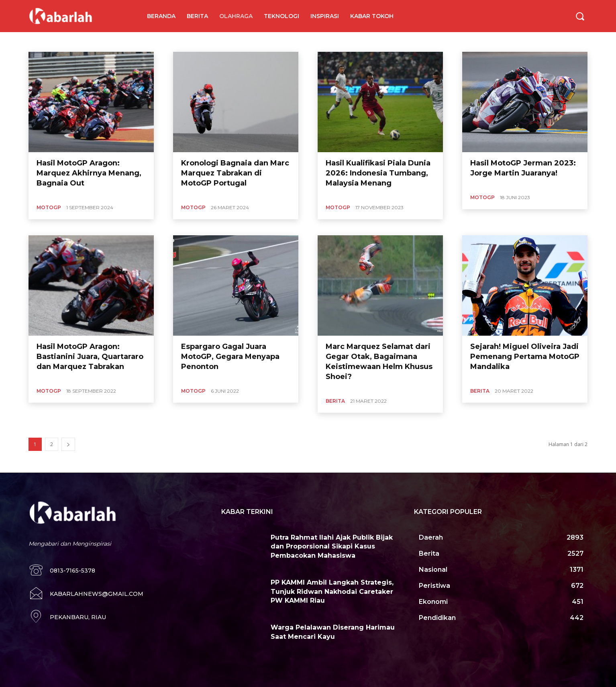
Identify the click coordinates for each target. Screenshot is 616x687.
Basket (148, 42)
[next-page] (68, 444)
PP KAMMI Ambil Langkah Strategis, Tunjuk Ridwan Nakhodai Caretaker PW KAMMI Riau (332, 591)
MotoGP (49, 207)
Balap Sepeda (118, 42)
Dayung (171, 42)
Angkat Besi (50, 42)
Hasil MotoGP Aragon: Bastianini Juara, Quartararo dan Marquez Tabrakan (90, 357)
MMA (193, 42)
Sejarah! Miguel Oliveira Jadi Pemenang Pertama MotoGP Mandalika (525, 357)
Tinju (243, 42)
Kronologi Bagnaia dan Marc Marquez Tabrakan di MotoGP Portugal (235, 173)
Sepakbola (218, 42)
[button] (580, 16)
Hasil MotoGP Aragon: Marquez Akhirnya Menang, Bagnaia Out (89, 173)
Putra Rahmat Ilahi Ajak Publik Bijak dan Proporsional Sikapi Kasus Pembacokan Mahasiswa (332, 546)
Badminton (83, 42)
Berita (335, 401)
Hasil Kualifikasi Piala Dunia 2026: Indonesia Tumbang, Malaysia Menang (378, 173)
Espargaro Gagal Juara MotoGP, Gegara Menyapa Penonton (230, 357)
